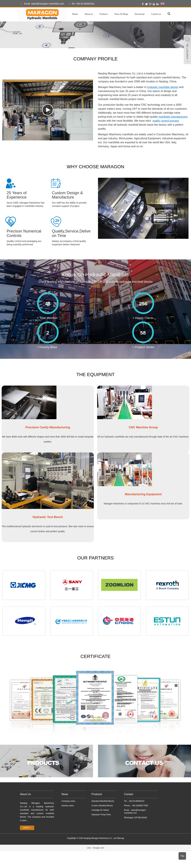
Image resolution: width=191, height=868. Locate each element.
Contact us (156, 14)
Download (140, 14)
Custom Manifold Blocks (102, 806)
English (167, 4)
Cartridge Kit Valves (100, 810)
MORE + (27, 828)
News (65, 794)
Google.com (98, 848)
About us (89, 14)
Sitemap (120, 838)
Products (104, 14)
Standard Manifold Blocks (103, 801)
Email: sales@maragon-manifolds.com (42, 4)
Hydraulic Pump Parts (101, 815)
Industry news (68, 806)
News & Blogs (121, 14)
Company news (68, 801)
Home (75, 14)
